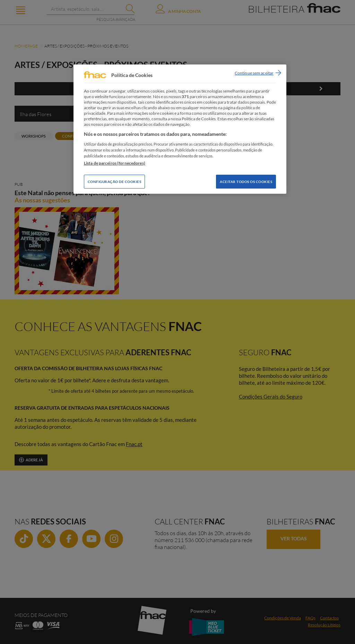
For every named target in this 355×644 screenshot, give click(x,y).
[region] (180, 129)
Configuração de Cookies (115, 182)
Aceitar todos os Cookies (246, 182)
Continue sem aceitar (254, 73)
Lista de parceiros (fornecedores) (115, 163)
